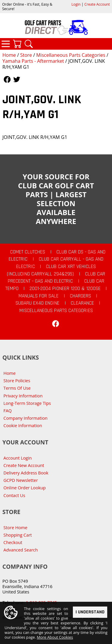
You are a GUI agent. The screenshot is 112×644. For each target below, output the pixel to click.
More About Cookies (55, 637)
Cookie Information (23, 426)
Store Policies (17, 381)
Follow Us (7, 79)
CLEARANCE (82, 303)
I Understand (90, 612)
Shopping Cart (18, 535)
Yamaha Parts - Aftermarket (33, 61)
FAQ (8, 411)
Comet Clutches (28, 252)
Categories (6, 44)
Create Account (97, 4)
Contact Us (14, 495)
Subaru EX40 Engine (37, 303)
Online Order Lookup (25, 488)
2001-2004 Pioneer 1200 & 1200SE (65, 289)
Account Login (18, 458)
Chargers (80, 296)
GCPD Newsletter (21, 480)
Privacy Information (23, 396)
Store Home (16, 528)
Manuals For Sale (39, 296)
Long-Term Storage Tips (27, 403)
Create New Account (24, 465)
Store (26, 55)
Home (9, 55)
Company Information (26, 418)
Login (76, 4)
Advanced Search (21, 550)
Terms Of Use (17, 388)
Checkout (13, 542)
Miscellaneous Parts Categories (71, 55)
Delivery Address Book (26, 473)
